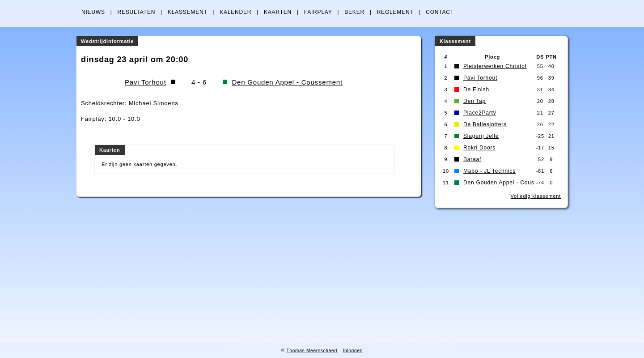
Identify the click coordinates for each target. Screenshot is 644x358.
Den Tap (475, 101)
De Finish (476, 89)
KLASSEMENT (188, 12)
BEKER (354, 12)
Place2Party (480, 113)
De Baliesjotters (485, 124)
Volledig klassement (536, 196)
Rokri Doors (479, 148)
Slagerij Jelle (481, 136)
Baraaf (472, 159)
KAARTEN (278, 12)
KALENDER (235, 12)
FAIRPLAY (318, 12)
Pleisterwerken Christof (495, 66)
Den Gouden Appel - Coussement (287, 82)
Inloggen (353, 351)
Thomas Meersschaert (312, 351)
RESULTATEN (136, 12)
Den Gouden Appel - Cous (499, 183)
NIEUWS (93, 12)
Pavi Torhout (146, 82)
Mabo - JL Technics (489, 171)
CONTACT (440, 12)
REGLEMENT (395, 12)
